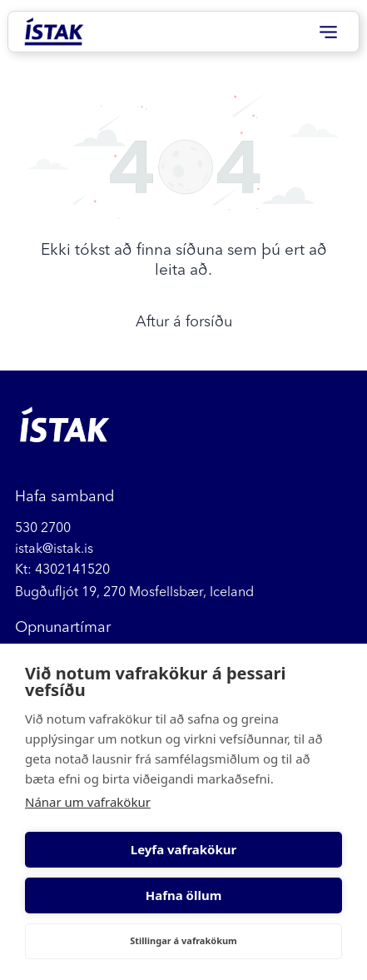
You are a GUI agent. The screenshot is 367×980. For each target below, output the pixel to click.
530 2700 (43, 527)
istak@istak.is (54, 548)
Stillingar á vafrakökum (183, 940)
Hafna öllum (184, 895)
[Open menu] (328, 32)
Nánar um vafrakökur (88, 802)
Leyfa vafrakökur (183, 849)
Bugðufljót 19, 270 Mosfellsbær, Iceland (134, 591)
